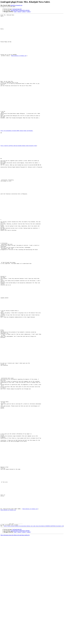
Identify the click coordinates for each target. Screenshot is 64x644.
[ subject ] (24, 12)
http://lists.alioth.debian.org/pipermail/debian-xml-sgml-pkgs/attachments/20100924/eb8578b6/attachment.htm (34, 628)
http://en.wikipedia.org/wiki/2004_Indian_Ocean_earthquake (17, 154)
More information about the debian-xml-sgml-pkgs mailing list (15, 638)
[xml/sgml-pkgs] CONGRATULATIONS (20, 10)
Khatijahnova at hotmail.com (19, 64)
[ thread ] (19, 12)
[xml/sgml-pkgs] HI (17, 9)
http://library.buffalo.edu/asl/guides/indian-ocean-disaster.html (19, 172)
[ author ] (29, 12)
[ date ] (15, 12)
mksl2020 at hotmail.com (16, 5)
